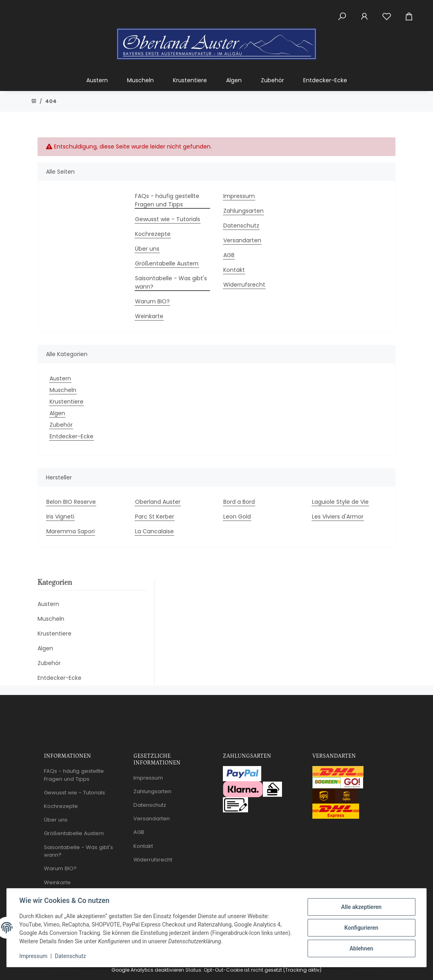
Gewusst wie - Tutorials (168, 219)
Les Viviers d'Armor (338, 517)
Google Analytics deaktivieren (148, 970)
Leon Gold (237, 517)
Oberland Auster (158, 502)
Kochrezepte (153, 234)
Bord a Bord (239, 502)
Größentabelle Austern (167, 263)
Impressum (34, 956)
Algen (57, 413)
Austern (60, 378)
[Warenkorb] (412, 12)
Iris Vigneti (60, 517)
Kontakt (234, 270)
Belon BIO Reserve (71, 502)
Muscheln (63, 390)
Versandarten (242, 240)
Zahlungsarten (243, 211)
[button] (342, 12)
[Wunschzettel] (387, 12)
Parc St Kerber (155, 517)
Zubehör (61, 425)
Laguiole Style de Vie (340, 502)
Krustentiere (67, 402)
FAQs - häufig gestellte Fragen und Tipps (167, 200)
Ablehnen (361, 948)
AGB (229, 255)
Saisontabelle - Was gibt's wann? (171, 282)
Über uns (147, 249)
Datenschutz (71, 956)
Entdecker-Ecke (72, 436)
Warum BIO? (152, 301)
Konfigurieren (361, 928)
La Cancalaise (154, 531)
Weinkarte (149, 316)
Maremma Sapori (71, 531)
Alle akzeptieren (361, 907)
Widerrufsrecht (244, 285)
